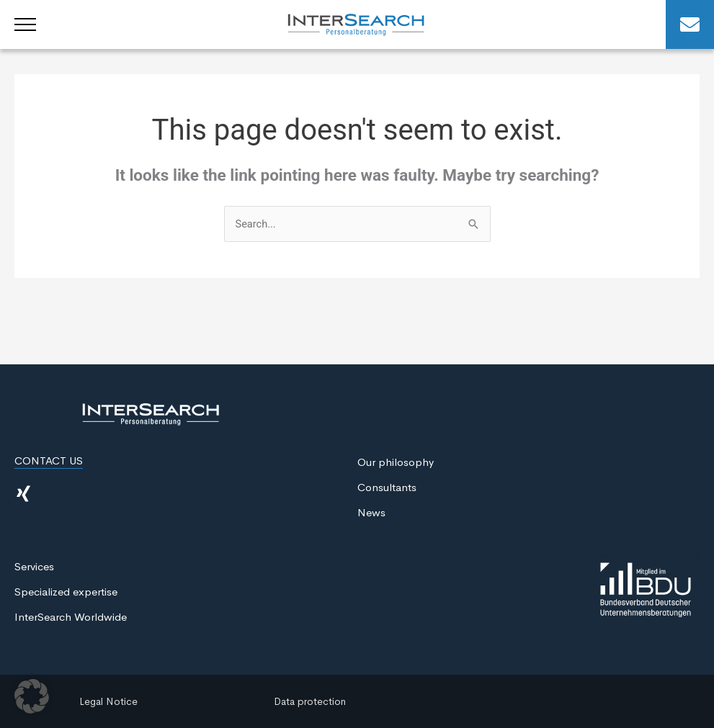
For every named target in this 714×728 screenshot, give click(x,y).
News (371, 513)
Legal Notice (108, 701)
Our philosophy (396, 463)
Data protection (310, 701)
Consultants (387, 488)
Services (34, 567)
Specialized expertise (66, 592)
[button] (32, 696)
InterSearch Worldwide (71, 617)
